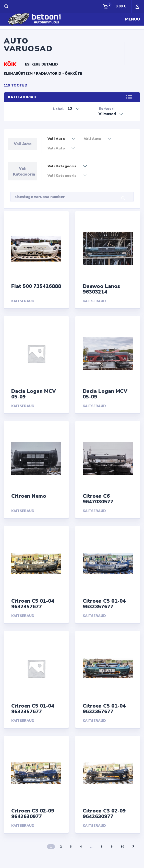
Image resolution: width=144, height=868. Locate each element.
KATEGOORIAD (22, 97)
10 (122, 847)
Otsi (127, 198)
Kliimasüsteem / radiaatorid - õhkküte (43, 74)
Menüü (133, 19)
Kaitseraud (23, 301)
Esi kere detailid (41, 64)
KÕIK (10, 64)
